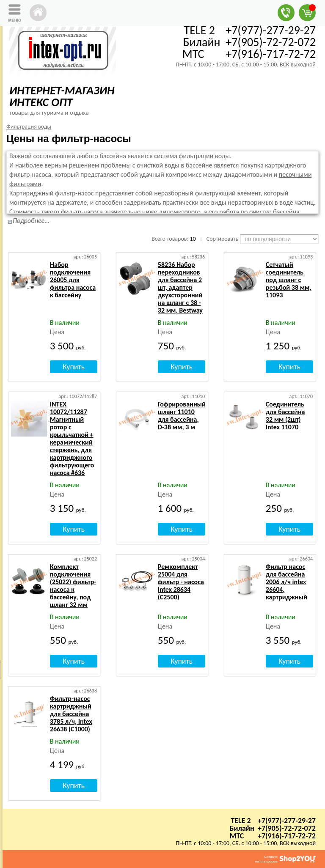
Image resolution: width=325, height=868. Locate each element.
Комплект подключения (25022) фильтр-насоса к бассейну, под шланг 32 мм (73, 586)
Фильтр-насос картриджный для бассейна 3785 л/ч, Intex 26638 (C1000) (71, 714)
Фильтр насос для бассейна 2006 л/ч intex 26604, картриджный (286, 582)
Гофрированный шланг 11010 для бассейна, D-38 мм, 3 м (182, 416)
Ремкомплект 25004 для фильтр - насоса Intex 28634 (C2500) (181, 582)
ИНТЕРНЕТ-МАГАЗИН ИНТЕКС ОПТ (62, 96)
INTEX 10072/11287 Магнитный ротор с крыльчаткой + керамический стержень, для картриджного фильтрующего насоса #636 (72, 438)
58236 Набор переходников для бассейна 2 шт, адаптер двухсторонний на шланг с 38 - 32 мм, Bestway (180, 287)
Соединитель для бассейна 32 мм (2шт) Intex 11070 (285, 416)
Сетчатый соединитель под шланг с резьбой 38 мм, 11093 (289, 280)
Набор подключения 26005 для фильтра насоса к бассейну (73, 280)
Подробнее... (31, 221)
